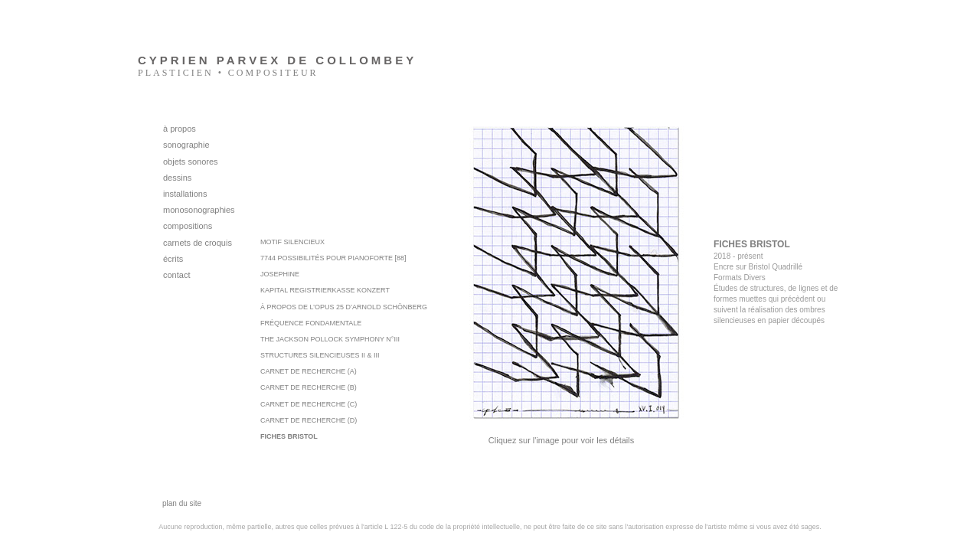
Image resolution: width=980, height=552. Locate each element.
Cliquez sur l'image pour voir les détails (561, 440)
